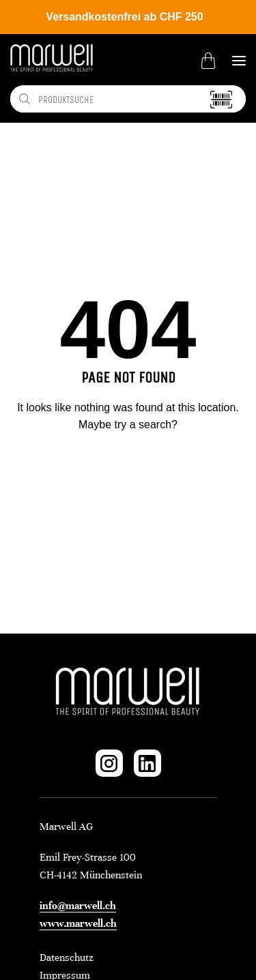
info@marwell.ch (78, 906)
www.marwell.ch (78, 923)
